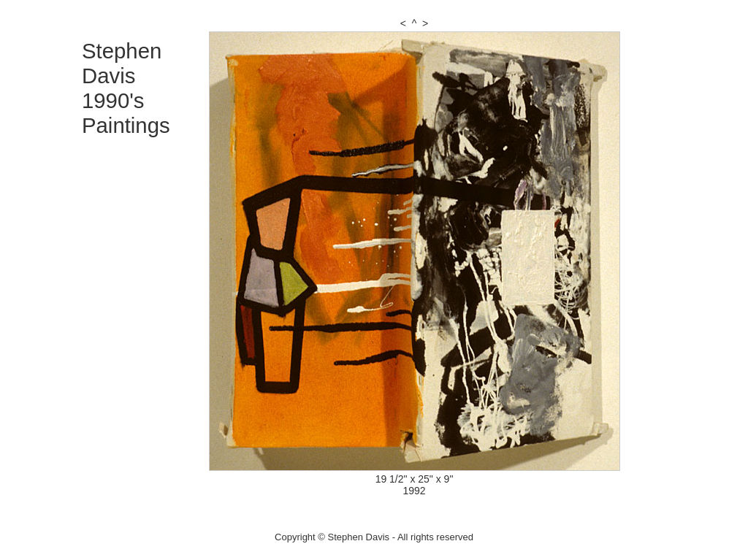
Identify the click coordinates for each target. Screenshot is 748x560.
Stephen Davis (122, 63)
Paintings (126, 125)
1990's (113, 100)
